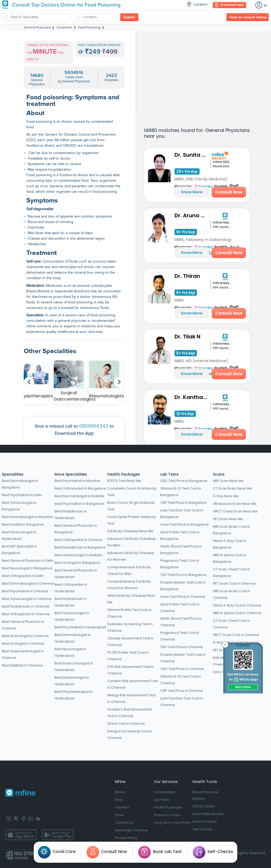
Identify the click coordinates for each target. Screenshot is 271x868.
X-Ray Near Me (226, 496)
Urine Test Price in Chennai (183, 597)
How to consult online (248, 17)
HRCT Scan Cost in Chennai (236, 635)
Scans (219, 474)
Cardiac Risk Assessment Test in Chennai (133, 684)
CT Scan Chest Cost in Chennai (232, 624)
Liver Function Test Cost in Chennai (182, 702)
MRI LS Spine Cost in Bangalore (229, 558)
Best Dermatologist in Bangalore (20, 484)
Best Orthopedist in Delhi (23, 576)
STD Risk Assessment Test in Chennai (131, 670)
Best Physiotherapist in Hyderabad (74, 695)
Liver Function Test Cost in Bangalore (182, 514)
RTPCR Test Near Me (124, 481)
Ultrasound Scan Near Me (235, 504)
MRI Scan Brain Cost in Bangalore (232, 530)
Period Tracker (205, 822)
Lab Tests (170, 474)
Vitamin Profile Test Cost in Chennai (129, 613)
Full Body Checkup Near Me (130, 531)
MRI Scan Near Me (228, 481)
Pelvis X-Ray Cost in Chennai (237, 605)
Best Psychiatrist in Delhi (22, 495)
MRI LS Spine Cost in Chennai (237, 613)
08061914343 (94, 426)
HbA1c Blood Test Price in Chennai (181, 622)
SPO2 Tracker (204, 806)
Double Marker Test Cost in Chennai (183, 658)
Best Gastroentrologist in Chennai (23, 654)
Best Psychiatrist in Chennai (25, 591)
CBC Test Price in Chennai (182, 669)
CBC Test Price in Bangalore (184, 481)
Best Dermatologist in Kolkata (79, 496)
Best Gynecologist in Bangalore (19, 506)
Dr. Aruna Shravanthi (192, 215)
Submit (129, 17)
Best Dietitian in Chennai (22, 665)
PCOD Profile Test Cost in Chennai (128, 656)
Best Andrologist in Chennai (25, 636)
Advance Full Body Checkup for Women (131, 556)
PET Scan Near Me (228, 519)
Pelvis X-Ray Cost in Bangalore (229, 544)
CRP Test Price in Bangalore (183, 503)
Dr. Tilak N (187, 337)
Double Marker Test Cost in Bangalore (183, 586)
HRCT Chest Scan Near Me (235, 511)
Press (120, 815)
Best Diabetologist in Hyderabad (72, 681)
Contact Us (124, 823)
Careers (122, 807)
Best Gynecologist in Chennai (27, 599)
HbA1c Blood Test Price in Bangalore (181, 550)
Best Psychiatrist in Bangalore (79, 504)
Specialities (13, 474)
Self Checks (202, 829)
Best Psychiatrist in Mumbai (77, 481)
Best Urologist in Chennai (23, 643)
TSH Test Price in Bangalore (183, 575)
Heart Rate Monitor (208, 814)
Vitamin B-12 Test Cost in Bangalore (181, 492)
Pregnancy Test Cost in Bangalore (180, 564)
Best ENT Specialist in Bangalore (19, 550)
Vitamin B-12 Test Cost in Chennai (181, 680)
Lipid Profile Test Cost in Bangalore (180, 535)
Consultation (164, 792)
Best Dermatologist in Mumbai (27, 517)
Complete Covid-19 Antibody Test (132, 492)
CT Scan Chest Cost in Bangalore (232, 573)
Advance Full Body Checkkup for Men (132, 542)
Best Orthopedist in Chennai (26, 614)
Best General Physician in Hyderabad (76, 574)
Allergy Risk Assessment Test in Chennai (131, 698)
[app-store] (21, 835)
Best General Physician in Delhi (28, 561)
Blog (119, 800)
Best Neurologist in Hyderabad (70, 652)
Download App (229, 5)
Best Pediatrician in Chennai (26, 606)
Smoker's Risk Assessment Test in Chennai (130, 713)
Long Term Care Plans (172, 823)
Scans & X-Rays (167, 815)
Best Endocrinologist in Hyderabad (74, 667)
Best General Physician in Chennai (23, 625)
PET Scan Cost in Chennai (234, 583)
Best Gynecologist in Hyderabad (19, 535)
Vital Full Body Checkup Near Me (131, 599)
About (120, 792)
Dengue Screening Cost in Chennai (130, 734)
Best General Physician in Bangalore (76, 529)
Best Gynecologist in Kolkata (78, 555)
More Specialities (71, 474)
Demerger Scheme (132, 830)
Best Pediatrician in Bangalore (80, 547)
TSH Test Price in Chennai (182, 647)
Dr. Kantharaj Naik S (192, 397)
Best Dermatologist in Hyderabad (73, 638)
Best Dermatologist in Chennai (28, 583)
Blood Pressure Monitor (205, 795)
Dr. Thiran (187, 276)
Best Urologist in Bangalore (78, 563)
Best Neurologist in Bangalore (27, 568)
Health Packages (124, 474)
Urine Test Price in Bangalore (185, 524)
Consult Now (229, 192)
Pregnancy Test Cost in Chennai (180, 636)
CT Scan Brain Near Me (232, 488)
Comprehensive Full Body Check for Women (129, 585)
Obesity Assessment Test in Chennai (130, 642)
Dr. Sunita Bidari (192, 155)
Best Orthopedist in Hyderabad (71, 588)
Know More (192, 192)
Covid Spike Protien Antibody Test (132, 520)
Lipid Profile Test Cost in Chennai (180, 608)
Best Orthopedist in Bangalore (80, 488)
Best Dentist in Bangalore (23, 524)
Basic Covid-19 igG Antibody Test (131, 506)
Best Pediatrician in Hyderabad (71, 515)
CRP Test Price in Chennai (182, 691)
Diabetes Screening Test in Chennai (130, 627)
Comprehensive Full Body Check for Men (129, 570)
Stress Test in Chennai (126, 724)
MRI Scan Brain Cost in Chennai (232, 594)
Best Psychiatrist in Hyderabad (80, 627)
